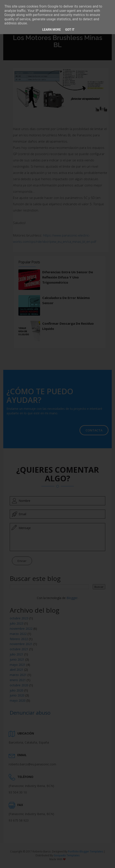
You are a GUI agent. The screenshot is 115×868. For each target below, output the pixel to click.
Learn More (52, 30)
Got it (70, 30)
